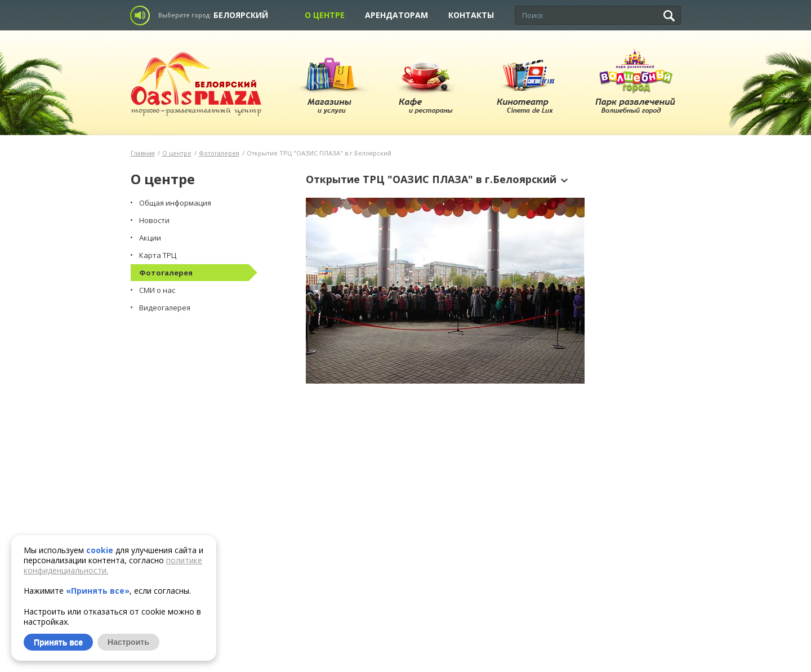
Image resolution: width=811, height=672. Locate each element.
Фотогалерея (219, 153)
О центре (325, 15)
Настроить (128, 642)
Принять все (58, 642)
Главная (143, 153)
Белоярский (241, 15)
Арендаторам (396, 15)
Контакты (471, 15)
